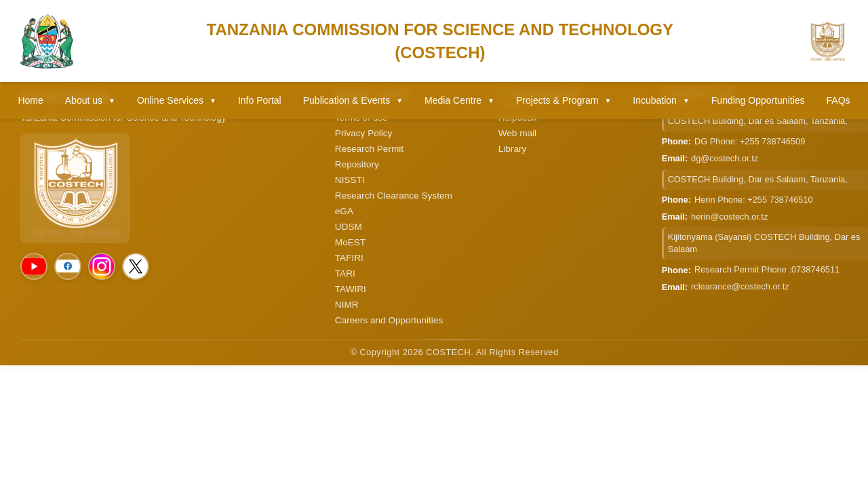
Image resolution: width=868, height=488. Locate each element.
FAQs (839, 100)
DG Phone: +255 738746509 (750, 141)
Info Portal (260, 100)
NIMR (347, 305)
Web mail (517, 133)
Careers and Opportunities (389, 320)
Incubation (661, 100)
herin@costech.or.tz (729, 217)
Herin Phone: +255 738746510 (754, 200)
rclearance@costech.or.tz (740, 286)
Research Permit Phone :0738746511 (767, 269)
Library (513, 149)
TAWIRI (351, 289)
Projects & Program (564, 100)
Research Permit (369, 149)
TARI (345, 273)
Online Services (177, 100)
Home (30, 100)
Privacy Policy (364, 133)
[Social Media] (34, 266)
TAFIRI (349, 258)
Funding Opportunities (758, 100)
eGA (344, 211)
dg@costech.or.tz (725, 158)
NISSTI (350, 180)
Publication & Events (353, 100)
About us (90, 100)
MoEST (350, 242)
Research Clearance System (394, 196)
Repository (357, 164)
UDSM (349, 227)
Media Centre (459, 100)
